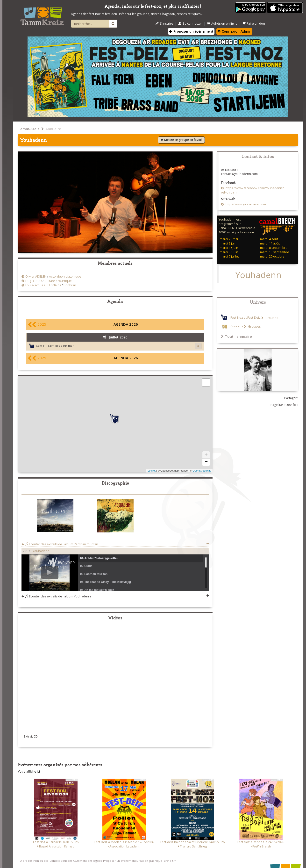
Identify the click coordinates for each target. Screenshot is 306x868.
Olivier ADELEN (36, 276)
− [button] (206, 462)
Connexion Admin (234, 31)
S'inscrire (164, 24)
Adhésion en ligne (222, 24)
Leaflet (152, 471)
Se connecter (190, 24)
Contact (55, 861)
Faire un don (254, 24)
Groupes (271, 318)
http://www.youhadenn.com (245, 204)
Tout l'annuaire (236, 336)
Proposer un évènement (191, 31)
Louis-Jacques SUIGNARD (43, 285)
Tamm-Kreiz (29, 129)
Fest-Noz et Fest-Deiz (246, 318)
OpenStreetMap (202, 471)
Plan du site (41, 861)
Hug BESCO (34, 281)
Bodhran (70, 285)
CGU (76, 861)
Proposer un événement (119, 861)
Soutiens (66, 861)
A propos (26, 861)
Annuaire (53, 129)
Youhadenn (41, 551)
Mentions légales (91, 861)
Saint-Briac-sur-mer (61, 346)
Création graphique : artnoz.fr (156, 861)
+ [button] (206, 455)
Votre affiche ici (29, 771)
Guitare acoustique (58, 281)
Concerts (237, 326)
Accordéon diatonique (65, 276)
